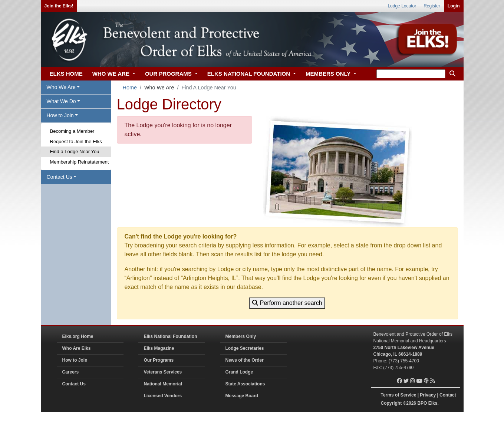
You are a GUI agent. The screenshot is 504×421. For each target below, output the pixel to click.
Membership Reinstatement (80, 162)
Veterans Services (163, 372)
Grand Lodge (239, 372)
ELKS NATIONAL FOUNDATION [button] (250, 74)
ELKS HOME (66, 74)
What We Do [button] (61, 101)
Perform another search (287, 303)
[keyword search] (411, 74)
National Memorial (163, 384)
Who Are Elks (77, 348)
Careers (71, 372)
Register (432, 6)
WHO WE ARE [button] (112, 74)
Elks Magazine (159, 348)
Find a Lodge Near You (75, 152)
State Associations (245, 384)
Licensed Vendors (163, 396)
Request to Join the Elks (76, 142)
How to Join (75, 360)
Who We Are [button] (61, 87)
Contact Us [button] (60, 177)
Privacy (428, 395)
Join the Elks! (59, 6)
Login (454, 6)
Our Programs (159, 360)
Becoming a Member (72, 131)
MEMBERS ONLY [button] (329, 74)
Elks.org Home (78, 336)
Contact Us (74, 384)
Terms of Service (399, 395)
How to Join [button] (60, 115)
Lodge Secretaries (245, 348)
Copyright (391, 403)
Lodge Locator (402, 6)
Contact (448, 395)
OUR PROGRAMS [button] (169, 74)
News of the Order (245, 360)
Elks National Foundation (171, 336)
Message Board (242, 396)
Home (130, 88)
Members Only (241, 336)
